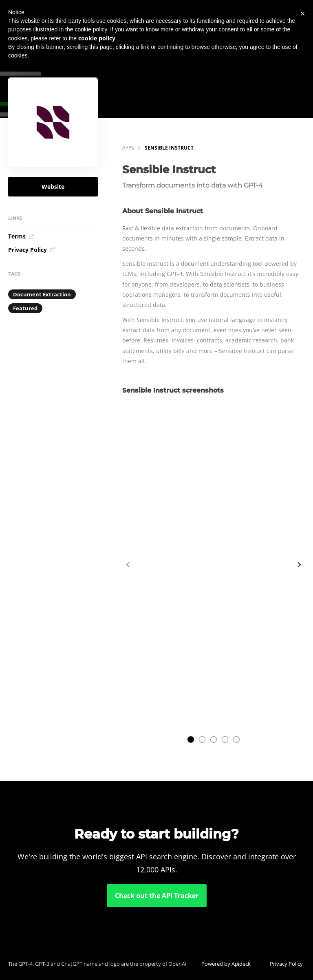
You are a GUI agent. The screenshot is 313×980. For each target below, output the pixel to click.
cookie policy (97, 38)
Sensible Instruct (169, 148)
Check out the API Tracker (157, 896)
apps (128, 148)
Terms (21, 236)
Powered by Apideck (226, 964)
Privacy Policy (32, 250)
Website (53, 187)
